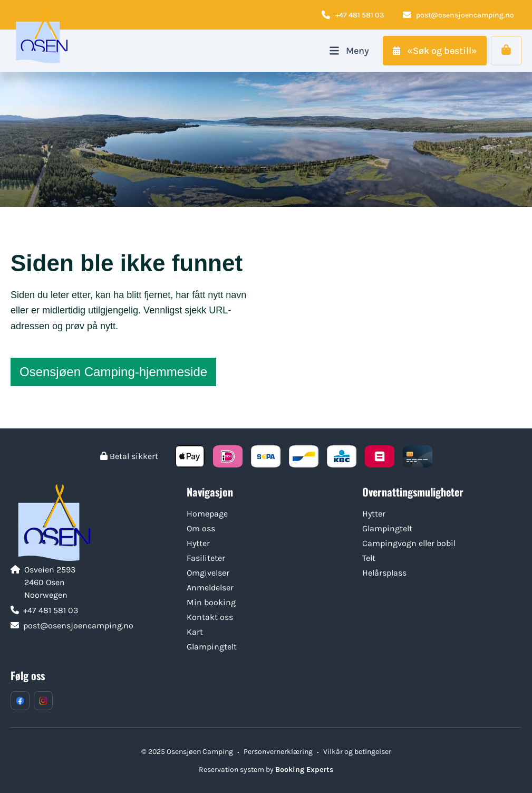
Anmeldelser (210, 587)
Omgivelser (208, 573)
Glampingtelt (212, 647)
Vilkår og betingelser (357, 752)
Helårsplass (384, 573)
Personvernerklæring (278, 752)
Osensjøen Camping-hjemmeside (113, 372)
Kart (195, 632)
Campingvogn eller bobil (409, 543)
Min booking (211, 602)
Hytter (198, 543)
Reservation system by (266, 770)
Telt (369, 558)
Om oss (201, 528)
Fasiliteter (206, 558)
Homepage (207, 514)
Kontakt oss (210, 617)
